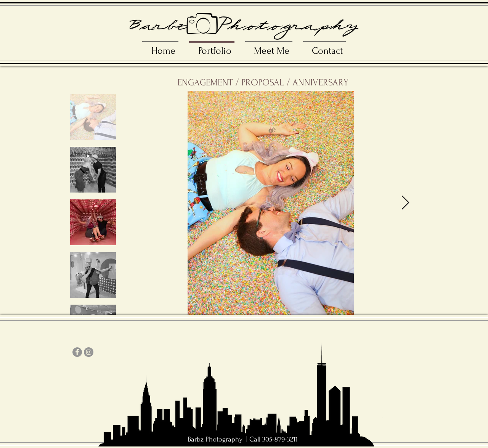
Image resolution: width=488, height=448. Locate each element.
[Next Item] (405, 203)
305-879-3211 (280, 439)
